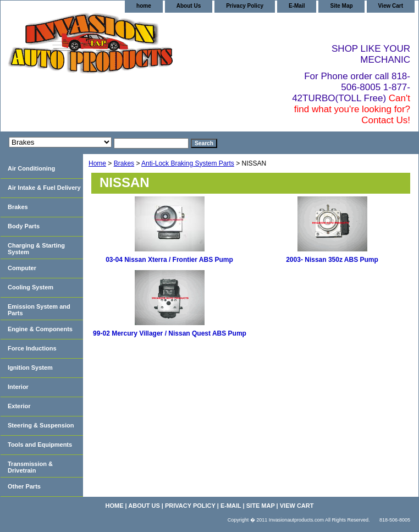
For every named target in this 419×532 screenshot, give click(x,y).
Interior (18, 387)
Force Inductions (32, 348)
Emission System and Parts (39, 310)
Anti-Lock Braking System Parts (188, 163)
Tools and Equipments (40, 445)
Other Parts (24, 486)
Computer (22, 268)
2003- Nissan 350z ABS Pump (332, 260)
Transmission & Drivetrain (30, 467)
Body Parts (24, 226)
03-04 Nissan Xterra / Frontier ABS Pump (169, 260)
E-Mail (297, 6)
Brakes (124, 163)
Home (97, 163)
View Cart (391, 6)
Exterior (19, 406)
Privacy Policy (245, 6)
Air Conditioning (31, 168)
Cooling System (31, 287)
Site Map (341, 6)
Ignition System (30, 368)
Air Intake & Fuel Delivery (44, 188)
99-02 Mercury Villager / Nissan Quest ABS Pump (170, 333)
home (144, 6)
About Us (189, 6)
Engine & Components (40, 329)
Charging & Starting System (36, 249)
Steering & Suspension (41, 425)
